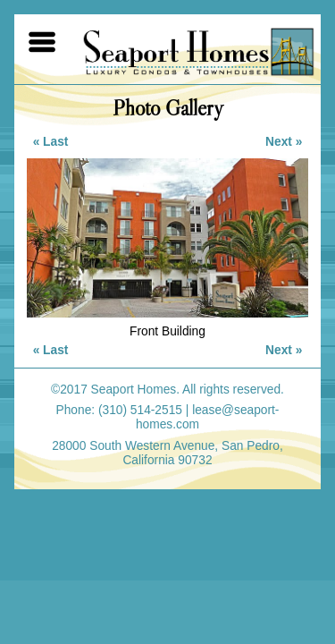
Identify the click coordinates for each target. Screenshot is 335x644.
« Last (51, 142)
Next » (284, 142)
